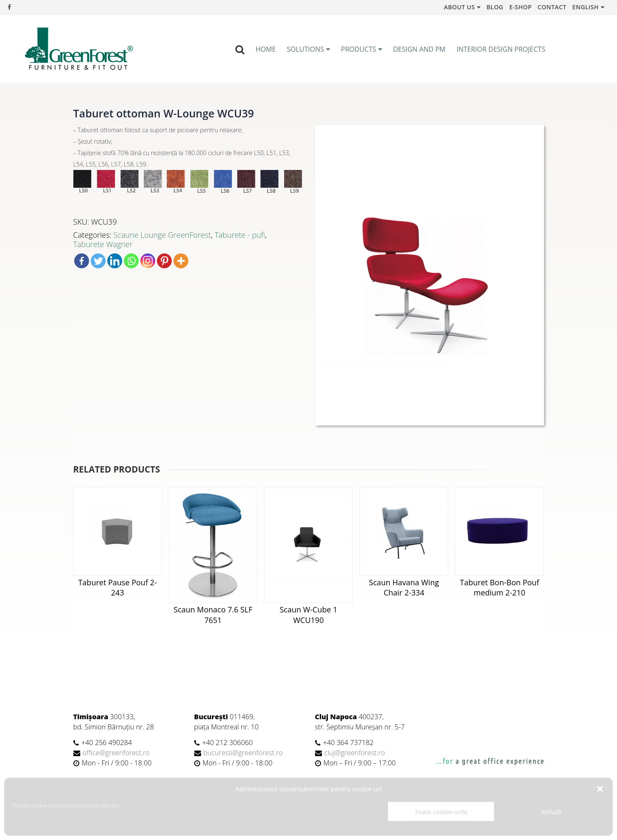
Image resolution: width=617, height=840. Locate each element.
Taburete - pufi (240, 235)
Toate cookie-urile (441, 812)
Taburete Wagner (103, 244)
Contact (552, 7)
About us (459, 7)
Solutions (305, 49)
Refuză (551, 812)
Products (359, 49)
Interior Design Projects (501, 49)
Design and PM (419, 49)
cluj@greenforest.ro (355, 753)
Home (266, 49)
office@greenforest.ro (116, 753)
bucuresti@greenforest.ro (243, 753)
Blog (495, 7)
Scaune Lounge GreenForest (162, 235)
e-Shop (521, 7)
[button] (600, 789)
